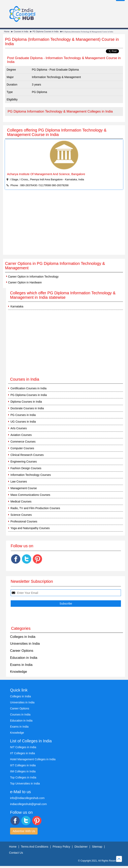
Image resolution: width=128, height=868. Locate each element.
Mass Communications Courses (30, 495)
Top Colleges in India (23, 777)
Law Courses (19, 482)
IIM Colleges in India (23, 771)
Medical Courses (21, 501)
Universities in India (25, 644)
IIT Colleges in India (22, 753)
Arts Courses (19, 428)
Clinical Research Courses (27, 455)
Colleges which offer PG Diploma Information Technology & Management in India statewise (63, 295)
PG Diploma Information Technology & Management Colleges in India (60, 111)
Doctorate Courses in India (27, 408)
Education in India (24, 658)
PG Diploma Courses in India (46, 32)
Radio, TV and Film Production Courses (35, 508)
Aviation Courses (21, 435)
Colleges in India (23, 637)
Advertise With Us (24, 831)
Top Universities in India (25, 783)
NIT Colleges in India (23, 747)
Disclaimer (81, 847)
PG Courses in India (23, 415)
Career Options (22, 651)
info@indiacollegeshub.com (27, 798)
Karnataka (17, 306)
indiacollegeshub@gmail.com (28, 804)
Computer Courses (22, 448)
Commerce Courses (23, 442)
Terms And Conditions (35, 847)
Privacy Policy (61, 847)
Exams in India (21, 665)
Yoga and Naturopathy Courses (30, 528)
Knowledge (19, 672)
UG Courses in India (23, 422)
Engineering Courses (24, 462)
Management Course (24, 488)
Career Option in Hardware (25, 282)
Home (7, 32)
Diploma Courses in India (26, 402)
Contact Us (16, 853)
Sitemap (97, 847)
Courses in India (21, 32)
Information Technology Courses (31, 475)
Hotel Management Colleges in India (33, 759)
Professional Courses (24, 521)
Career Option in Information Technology (33, 277)
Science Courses (21, 515)
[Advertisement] (64, 225)
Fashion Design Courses (26, 468)
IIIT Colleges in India (23, 765)
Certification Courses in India (28, 388)
